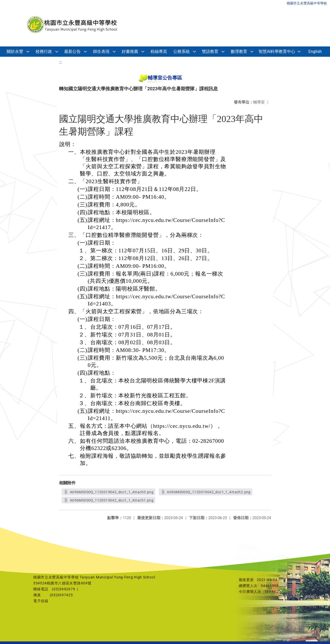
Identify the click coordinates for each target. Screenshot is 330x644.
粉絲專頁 (159, 51)
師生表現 (101, 51)
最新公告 (72, 51)
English (315, 51)
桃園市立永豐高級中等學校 (307, 3)
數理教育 (239, 51)
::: (61, 62)
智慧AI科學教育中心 (277, 51)
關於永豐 (15, 51)
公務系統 (181, 51)
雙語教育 (210, 51)
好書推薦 (130, 51)
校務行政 (44, 51)
